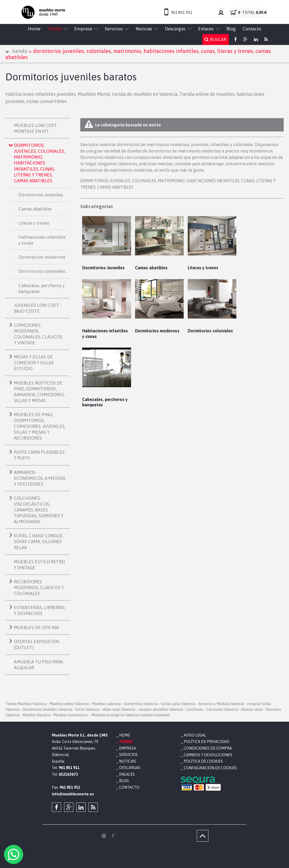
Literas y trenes (34, 223)
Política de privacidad (206, 742)
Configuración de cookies (210, 768)
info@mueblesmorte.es (73, 794)
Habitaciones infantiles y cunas (42, 240)
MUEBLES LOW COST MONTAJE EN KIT (35, 128)
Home (34, 29)
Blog (231, 29)
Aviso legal (195, 735)
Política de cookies (203, 761)
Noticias (144, 29)
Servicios (114, 29)
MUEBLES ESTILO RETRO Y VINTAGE (39, 565)
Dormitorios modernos (42, 257)
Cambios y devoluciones (208, 755)
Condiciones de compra (208, 748)
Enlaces (206, 29)
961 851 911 (182, 12)
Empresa (83, 29)
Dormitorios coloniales (42, 271)
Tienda (54, 29)
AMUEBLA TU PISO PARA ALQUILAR (38, 665)
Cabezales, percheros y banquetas (41, 288)
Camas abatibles (35, 209)
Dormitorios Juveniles (41, 195)
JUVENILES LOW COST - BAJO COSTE (38, 308)
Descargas (175, 29)
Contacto (252, 29)
